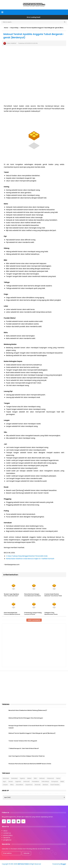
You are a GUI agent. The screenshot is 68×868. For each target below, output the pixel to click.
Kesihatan (14, 778)
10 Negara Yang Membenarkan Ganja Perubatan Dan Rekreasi (52, 614)
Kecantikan (20, 785)
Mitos (12, 785)
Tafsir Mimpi (45, 781)
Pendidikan (35, 781)
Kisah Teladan (55, 785)
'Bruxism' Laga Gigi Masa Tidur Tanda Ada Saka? (11, 595)
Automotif (26, 781)
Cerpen (5, 785)
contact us (7, 833)
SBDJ (35, 778)
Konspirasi (55, 781)
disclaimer (7, 838)
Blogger (63, 864)
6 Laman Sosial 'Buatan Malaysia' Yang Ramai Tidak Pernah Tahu (53, 596)
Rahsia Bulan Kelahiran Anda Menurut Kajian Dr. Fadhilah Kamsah (30, 559)
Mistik (62, 781)
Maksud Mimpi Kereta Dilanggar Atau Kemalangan (26, 718)
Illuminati (38, 785)
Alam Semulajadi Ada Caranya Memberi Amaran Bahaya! (12, 614)
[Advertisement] (34, 90)
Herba (58, 778)
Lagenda (18, 781)
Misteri (29, 778)
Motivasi (42, 778)
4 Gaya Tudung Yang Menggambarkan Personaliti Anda (27, 556)
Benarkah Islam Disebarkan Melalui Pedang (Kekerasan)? (28, 710)
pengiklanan (7, 840)
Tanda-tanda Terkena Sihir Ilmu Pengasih (23, 741)
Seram (11, 781)
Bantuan (45, 785)
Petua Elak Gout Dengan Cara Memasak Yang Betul (32, 595)
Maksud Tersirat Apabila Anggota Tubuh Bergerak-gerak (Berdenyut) (32, 733)
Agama (22, 778)
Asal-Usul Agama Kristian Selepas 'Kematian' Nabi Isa (27, 756)
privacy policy (8, 835)
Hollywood (50, 778)
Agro (4, 781)
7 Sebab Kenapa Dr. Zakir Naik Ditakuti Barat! (24, 748)
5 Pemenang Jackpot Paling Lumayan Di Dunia (33, 614)
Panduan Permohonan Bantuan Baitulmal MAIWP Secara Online (30, 764)
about (5, 831)
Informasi (6, 778)
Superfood (29, 785)
